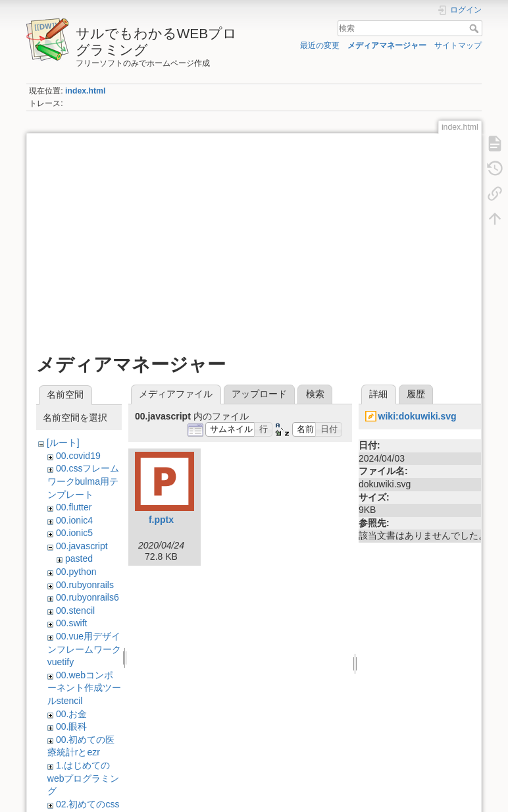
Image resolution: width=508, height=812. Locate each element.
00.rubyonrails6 (88, 597)
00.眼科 (71, 726)
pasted (79, 558)
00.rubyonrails (85, 585)
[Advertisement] (254, 235)
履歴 (416, 394)
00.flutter (74, 507)
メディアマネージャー (387, 45)
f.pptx (161, 520)
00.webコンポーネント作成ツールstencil (84, 688)
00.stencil (75, 610)
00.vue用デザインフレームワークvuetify (84, 649)
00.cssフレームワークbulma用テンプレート (84, 481)
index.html (85, 91)
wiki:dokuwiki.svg (418, 416)
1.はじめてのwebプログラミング (84, 778)
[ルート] (63, 443)
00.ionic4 (74, 520)
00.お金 (71, 714)
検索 (475, 28)
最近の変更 (320, 45)
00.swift (71, 623)
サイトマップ (458, 45)
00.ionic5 (74, 533)
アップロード (259, 394)
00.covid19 (78, 456)
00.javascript (82, 546)
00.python (76, 572)
